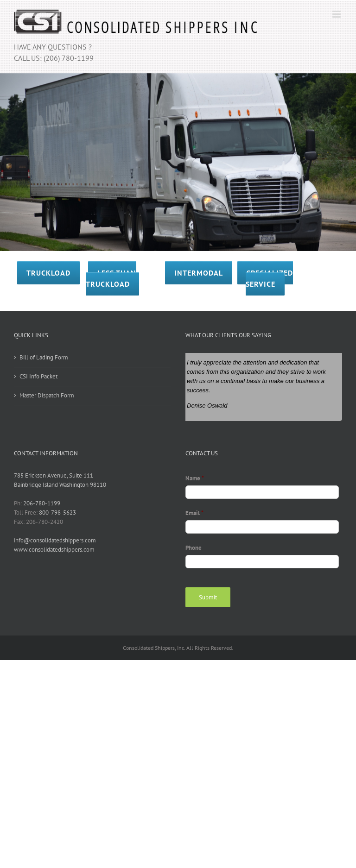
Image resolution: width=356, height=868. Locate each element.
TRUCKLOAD (48, 273)
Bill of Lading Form (44, 357)
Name (195, 478)
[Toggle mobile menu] (337, 14)
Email (194, 513)
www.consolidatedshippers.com (54, 550)
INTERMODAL (199, 273)
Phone (194, 548)
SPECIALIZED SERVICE (269, 279)
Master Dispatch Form (47, 395)
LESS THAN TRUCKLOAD (111, 279)
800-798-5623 (57, 513)
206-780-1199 (42, 503)
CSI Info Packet (38, 376)
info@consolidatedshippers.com (55, 540)
